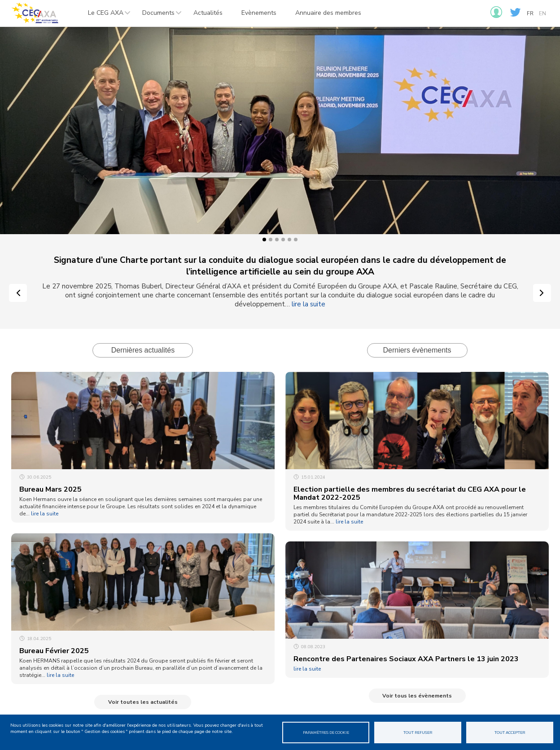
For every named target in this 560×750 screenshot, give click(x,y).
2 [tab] (271, 240)
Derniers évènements (417, 350)
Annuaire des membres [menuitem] (328, 13)
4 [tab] (283, 240)
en (542, 13)
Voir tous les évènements (417, 696)
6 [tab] (296, 240)
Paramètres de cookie (326, 733)
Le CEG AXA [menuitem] (105, 15)
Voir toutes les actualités (143, 702)
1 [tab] (264, 240)
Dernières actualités (143, 350)
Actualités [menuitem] (208, 13)
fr (530, 13)
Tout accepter (510, 733)
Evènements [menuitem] (259, 13)
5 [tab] (289, 240)
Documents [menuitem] (158, 15)
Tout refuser (418, 733)
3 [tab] (277, 240)
